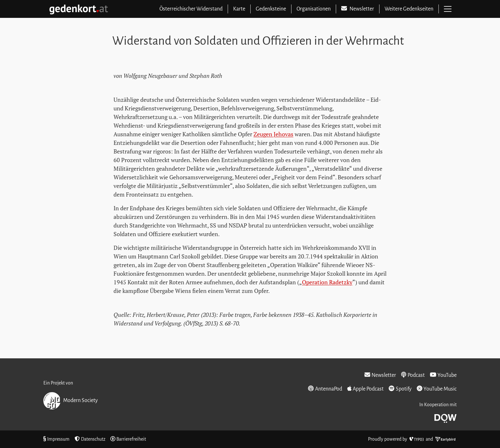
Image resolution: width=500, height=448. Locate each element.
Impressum (56, 439)
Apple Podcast (366, 389)
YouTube (443, 375)
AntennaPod (325, 389)
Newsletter (380, 375)
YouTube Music (437, 389)
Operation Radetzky (327, 282)
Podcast (413, 375)
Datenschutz (90, 439)
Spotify (400, 389)
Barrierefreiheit (128, 439)
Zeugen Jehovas (273, 134)
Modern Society (71, 401)
